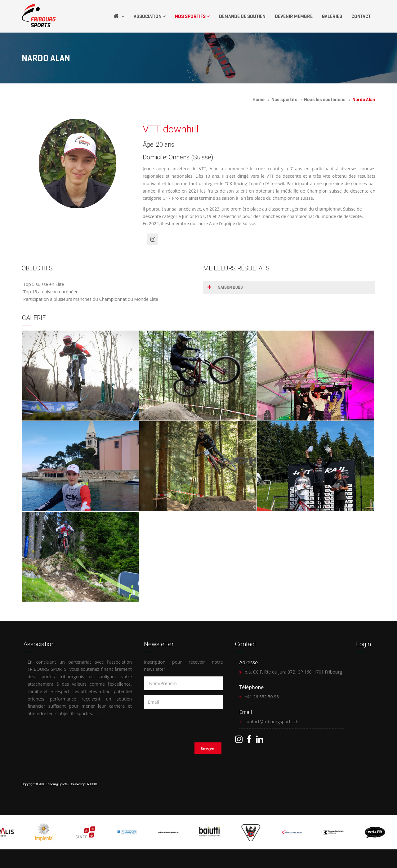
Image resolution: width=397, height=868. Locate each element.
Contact (361, 16)
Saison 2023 (230, 287)
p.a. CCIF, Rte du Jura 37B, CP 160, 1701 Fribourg (293, 672)
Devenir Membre (294, 16)
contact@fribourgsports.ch (272, 721)
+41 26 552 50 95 (262, 697)
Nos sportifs (284, 99)
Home (259, 99)
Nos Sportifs (192, 16)
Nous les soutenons (325, 99)
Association (150, 16)
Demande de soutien (242, 16)
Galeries (332, 16)
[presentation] (184, 724)
